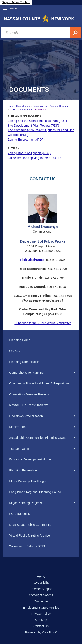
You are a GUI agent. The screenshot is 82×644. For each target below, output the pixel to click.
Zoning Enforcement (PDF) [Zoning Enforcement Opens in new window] (26, 140)
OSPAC (14, 351)
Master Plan (17, 427)
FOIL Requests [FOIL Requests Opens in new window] (19, 514)
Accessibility (41, 583)
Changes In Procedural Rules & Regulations (39, 383)
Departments (23, 106)
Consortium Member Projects (29, 394)
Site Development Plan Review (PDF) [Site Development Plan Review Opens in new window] (33, 126)
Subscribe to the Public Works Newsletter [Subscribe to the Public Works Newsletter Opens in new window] (43, 323)
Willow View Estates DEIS (27, 546)
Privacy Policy (41, 614)
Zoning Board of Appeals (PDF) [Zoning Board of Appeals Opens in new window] (29, 153)
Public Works (40, 106)
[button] (75, 373)
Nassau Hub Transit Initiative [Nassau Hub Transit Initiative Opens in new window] (29, 405)
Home (11, 106)
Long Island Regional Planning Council (36, 492)
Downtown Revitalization (26, 416)
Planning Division (58, 106)
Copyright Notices (41, 595)
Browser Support (41, 589)
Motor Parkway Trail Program (29, 481)
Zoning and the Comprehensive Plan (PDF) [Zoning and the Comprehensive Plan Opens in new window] (37, 121)
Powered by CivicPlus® (41, 632)
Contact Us (41, 626)
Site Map (41, 620)
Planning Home (20, 340)
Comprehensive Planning (26, 373)
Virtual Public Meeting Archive (30, 535)
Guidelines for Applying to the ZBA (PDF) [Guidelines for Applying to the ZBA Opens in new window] (36, 158)
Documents (40, 110)
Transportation (19, 449)
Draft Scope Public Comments (30, 525)
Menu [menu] (13, 9)
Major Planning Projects (25, 503)
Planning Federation (21, 110)
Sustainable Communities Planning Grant (37, 438)
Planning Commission (24, 362)
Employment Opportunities (41, 608)
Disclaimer (41, 601)
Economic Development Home (30, 459)
